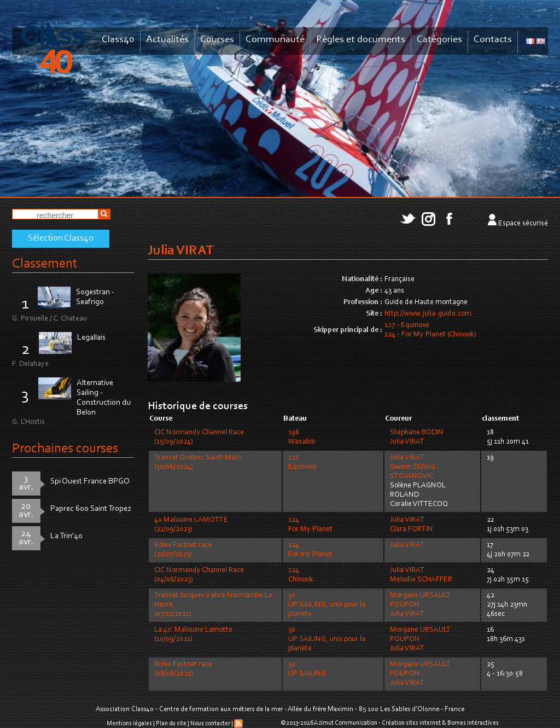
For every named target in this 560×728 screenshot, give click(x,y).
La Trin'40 (66, 536)
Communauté (275, 40)
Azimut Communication (346, 723)
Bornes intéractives (473, 723)
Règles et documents (361, 40)
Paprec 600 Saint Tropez (91, 509)
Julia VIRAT (407, 442)
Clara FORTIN (412, 529)
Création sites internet (411, 723)
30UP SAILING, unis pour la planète (327, 605)
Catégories (439, 40)
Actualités (167, 40)
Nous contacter (210, 724)
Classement (45, 264)
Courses (217, 40)
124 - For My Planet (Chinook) (430, 335)
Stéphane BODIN (417, 433)
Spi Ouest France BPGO (90, 482)
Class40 (118, 40)
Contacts (493, 40)
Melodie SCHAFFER (421, 580)
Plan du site (171, 724)
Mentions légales (129, 724)
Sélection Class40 (61, 238)
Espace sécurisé (523, 224)
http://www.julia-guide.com (428, 314)
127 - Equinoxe (407, 325)
